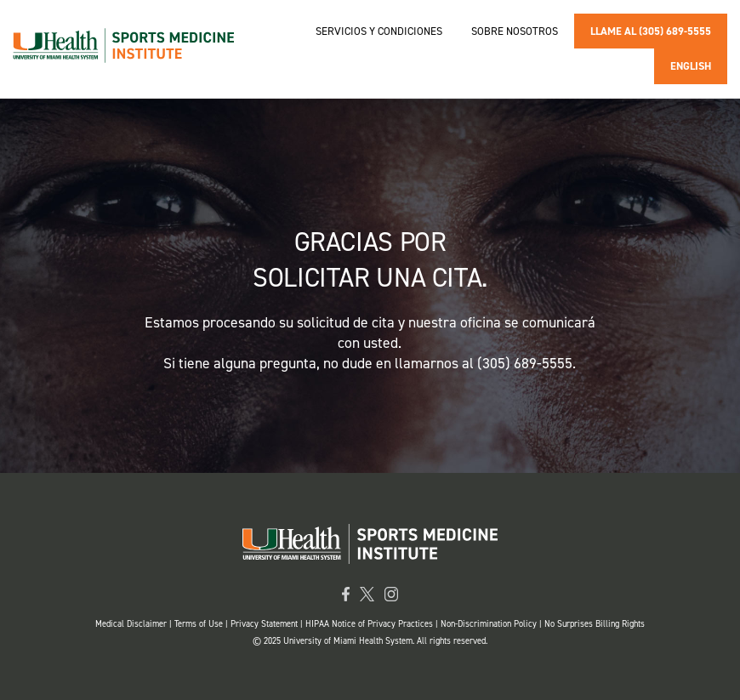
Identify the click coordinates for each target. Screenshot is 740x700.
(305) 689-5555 (525, 363)
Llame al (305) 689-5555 (651, 31)
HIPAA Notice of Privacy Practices (369, 623)
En (691, 66)
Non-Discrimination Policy (489, 623)
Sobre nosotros (515, 31)
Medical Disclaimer (132, 623)
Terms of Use (200, 623)
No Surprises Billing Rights (595, 623)
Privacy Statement (265, 623)
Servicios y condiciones (379, 31)
